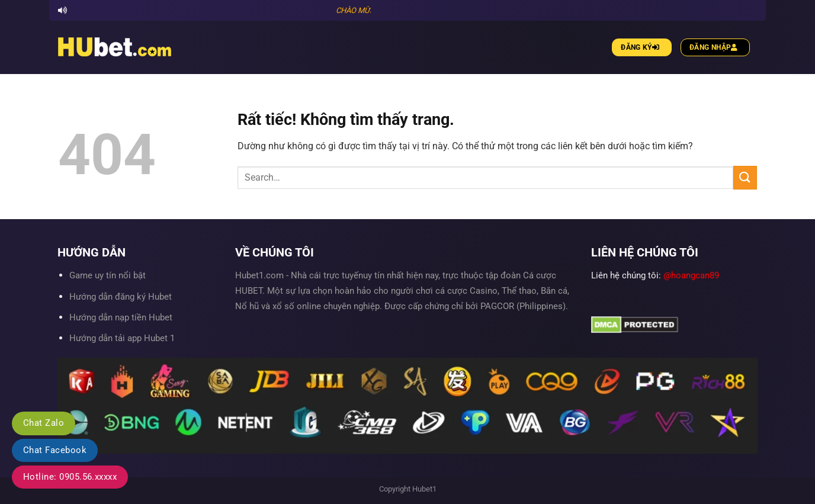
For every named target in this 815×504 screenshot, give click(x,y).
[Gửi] (745, 177)
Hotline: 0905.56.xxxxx (70, 477)
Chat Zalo (44, 423)
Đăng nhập (715, 47)
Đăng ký (641, 47)
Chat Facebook (55, 450)
